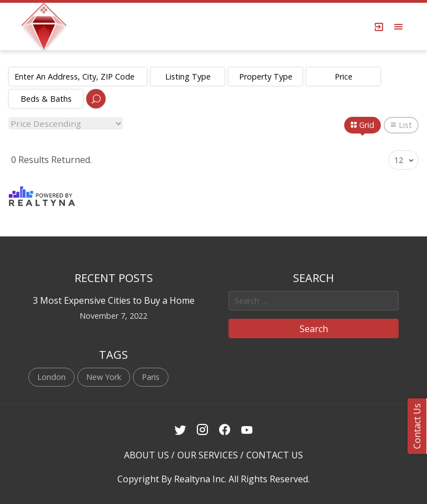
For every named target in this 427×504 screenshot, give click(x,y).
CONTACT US (275, 455)
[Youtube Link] (247, 430)
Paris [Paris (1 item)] (151, 377)
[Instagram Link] (203, 430)
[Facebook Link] (225, 430)
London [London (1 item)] (51, 377)
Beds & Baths (46, 99)
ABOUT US (147, 455)
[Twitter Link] (180, 430)
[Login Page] (379, 27)
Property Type (266, 76)
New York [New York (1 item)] (104, 377)
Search (314, 329)
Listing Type (188, 76)
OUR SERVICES (208, 455)
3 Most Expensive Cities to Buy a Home (114, 300)
